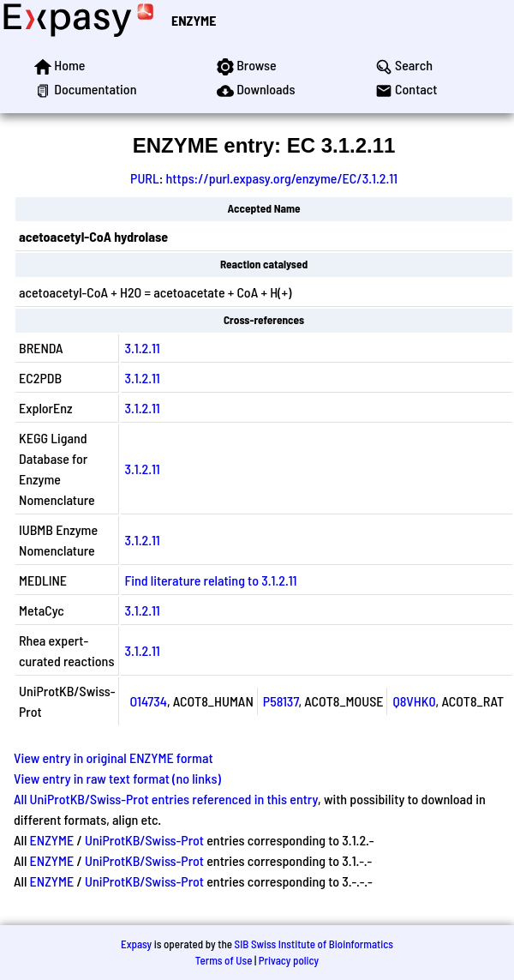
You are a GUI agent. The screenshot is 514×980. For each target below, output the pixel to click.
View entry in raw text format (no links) (117, 778)
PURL (145, 178)
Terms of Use (224, 960)
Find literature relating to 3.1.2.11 (210, 580)
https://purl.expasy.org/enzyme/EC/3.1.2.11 (282, 178)
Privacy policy (289, 960)
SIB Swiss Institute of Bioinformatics (314, 944)
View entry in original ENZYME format (114, 758)
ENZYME (194, 20)
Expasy (136, 944)
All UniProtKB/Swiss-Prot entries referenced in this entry (166, 799)
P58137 (281, 701)
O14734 (148, 701)
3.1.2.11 (142, 348)
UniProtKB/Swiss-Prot (144, 840)
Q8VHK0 (414, 701)
